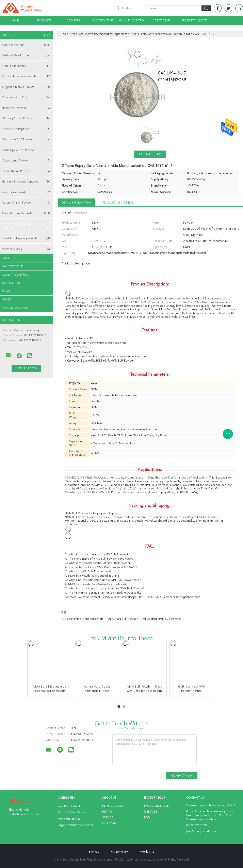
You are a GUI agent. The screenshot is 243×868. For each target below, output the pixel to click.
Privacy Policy (119, 852)
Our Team (109, 823)
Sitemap (94, 852)
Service (108, 818)
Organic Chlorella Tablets (26, 87)
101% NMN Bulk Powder (122, 619)
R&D (147, 818)
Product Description (119, 203)
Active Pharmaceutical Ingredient (26, 226)
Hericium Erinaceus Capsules (26, 182)
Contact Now (150, 154)
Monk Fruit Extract (26, 66)
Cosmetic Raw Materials (26, 213)
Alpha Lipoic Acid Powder (26, 150)
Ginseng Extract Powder (26, 119)
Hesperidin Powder (26, 108)
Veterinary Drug (26, 249)
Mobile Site (147, 852)
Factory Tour (103, 21)
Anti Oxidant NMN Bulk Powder (161, 619)
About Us (74, 21)
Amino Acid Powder (26, 192)
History (108, 812)
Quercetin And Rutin (26, 98)
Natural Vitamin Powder (26, 203)
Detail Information (76, 203)
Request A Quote (194, 21)
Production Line (156, 806)
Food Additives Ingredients (26, 238)
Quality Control (132, 21)
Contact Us (162, 21)
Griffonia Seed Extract (26, 55)
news (6, 291)
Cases (6, 300)
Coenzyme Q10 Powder (26, 140)
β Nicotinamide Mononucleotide (83, 619)
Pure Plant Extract (26, 45)
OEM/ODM (151, 812)
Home (15, 21)
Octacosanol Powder (26, 161)
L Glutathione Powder (26, 171)
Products (44, 21)
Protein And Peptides (26, 129)
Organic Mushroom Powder (26, 76)
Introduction (113, 806)
